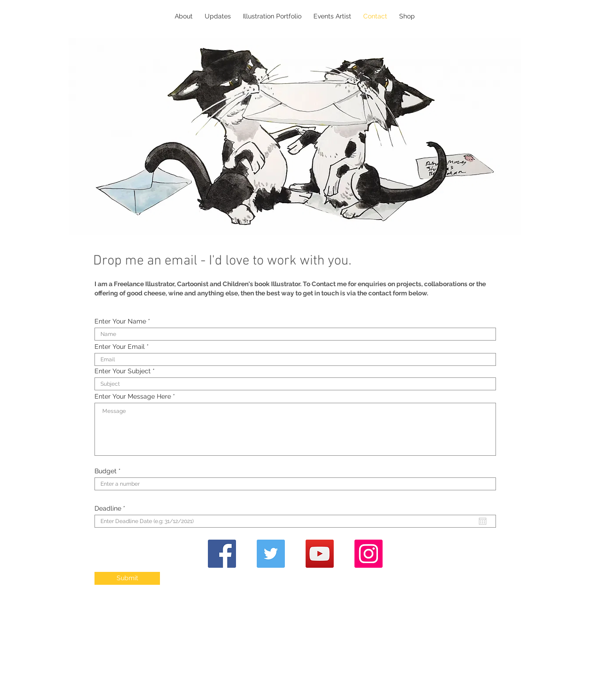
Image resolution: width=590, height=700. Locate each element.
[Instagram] (369, 554)
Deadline (112, 508)
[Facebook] (222, 554)
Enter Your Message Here (133, 396)
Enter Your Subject (123, 371)
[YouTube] (320, 554)
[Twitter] (271, 554)
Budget (106, 471)
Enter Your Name (120, 321)
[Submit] (127, 578)
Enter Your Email (120, 347)
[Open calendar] (483, 521)
